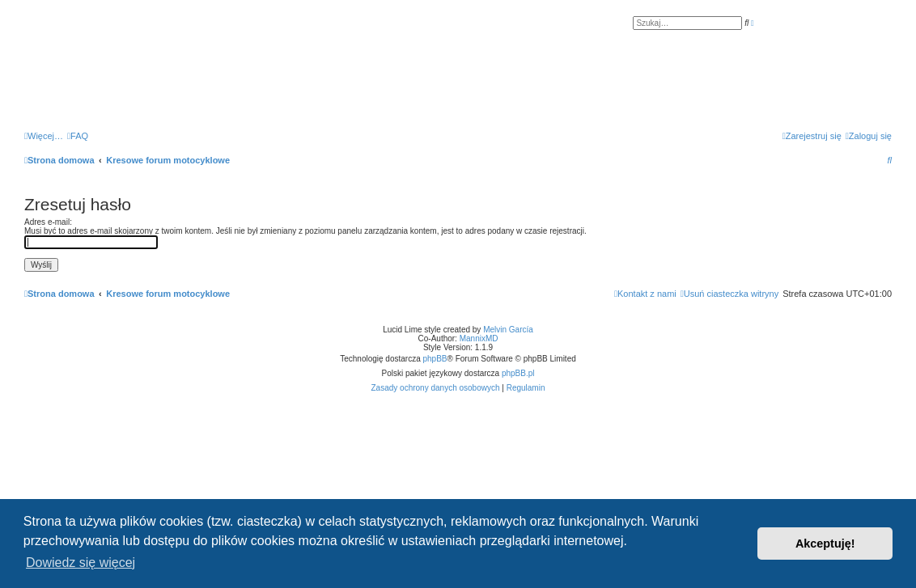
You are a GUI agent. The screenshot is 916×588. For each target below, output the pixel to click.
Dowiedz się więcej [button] (81, 563)
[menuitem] (78, 136)
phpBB (435, 359)
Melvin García (508, 330)
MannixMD (479, 338)
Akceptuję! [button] (825, 544)
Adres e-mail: (48, 222)
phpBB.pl (518, 373)
